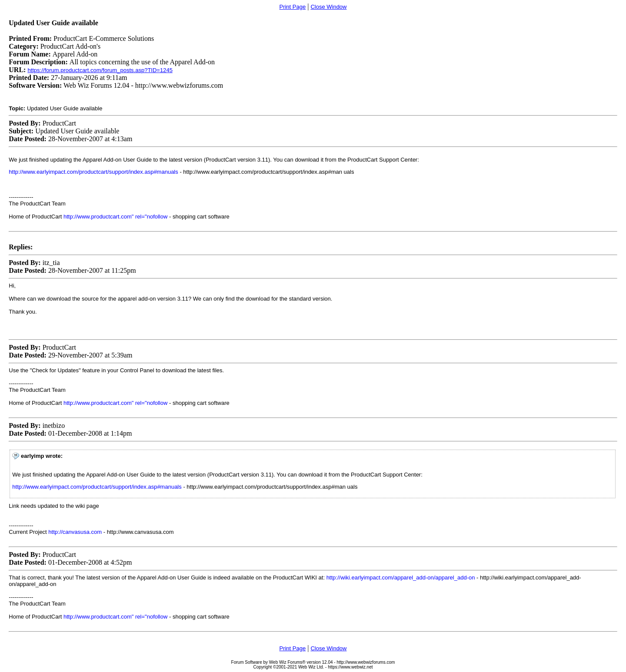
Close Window (328, 7)
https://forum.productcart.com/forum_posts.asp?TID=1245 (100, 70)
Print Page (292, 7)
